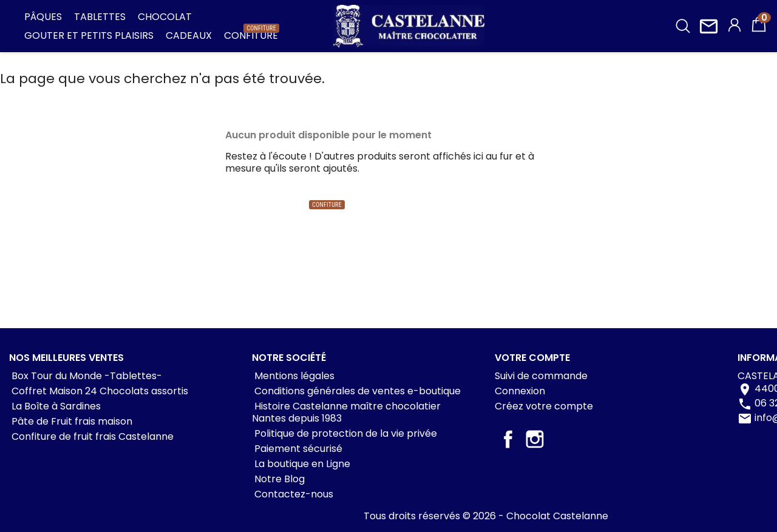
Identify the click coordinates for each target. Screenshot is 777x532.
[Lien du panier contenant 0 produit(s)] (759, 30)
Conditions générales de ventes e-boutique (356, 391)
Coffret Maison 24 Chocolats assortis (99, 391)
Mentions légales (293, 376)
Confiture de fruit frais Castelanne (91, 436)
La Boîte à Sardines (55, 406)
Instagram (535, 439)
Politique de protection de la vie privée (344, 433)
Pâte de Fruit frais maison (71, 421)
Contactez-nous (293, 494)
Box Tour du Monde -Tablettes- (86, 376)
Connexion (520, 391)
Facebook (508, 439)
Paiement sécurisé (297, 449)
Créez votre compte (544, 406)
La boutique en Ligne (301, 464)
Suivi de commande (541, 376)
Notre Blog (278, 479)
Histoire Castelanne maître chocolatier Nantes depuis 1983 (346, 412)
